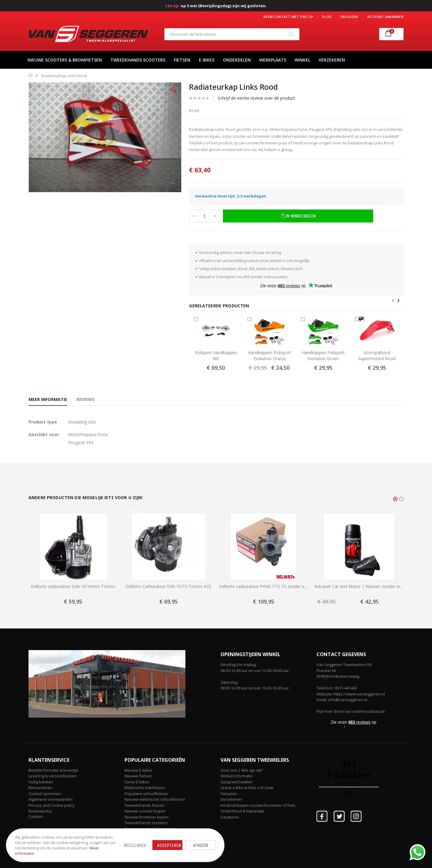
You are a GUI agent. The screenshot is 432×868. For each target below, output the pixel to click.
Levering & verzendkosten (52, 776)
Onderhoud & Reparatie (242, 811)
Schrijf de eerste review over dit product (256, 98)
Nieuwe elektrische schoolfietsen (155, 799)
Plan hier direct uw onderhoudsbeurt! (351, 711)
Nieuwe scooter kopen (145, 811)
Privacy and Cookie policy (52, 805)
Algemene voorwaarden (51, 799)
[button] (174, 95)
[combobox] (232, 34)
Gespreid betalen (237, 782)
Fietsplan (229, 794)
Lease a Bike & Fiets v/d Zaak (247, 788)
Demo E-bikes (137, 782)
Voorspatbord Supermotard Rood (377, 356)
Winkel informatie (237, 776)
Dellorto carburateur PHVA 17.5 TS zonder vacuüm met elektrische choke (264, 586)
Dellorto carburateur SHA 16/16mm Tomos (73, 586)
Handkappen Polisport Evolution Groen (323, 356)
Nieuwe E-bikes (138, 770)
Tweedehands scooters (146, 823)
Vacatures (230, 817)
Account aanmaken (385, 17)
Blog (327, 17)
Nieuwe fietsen (138, 776)
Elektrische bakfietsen (145, 788)
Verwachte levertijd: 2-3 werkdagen (231, 196)
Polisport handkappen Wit (216, 356)
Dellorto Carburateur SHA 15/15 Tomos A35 (168, 586)
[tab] (52, 400)
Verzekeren (231, 799)
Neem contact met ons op (288, 17)
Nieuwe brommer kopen (147, 817)
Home (31, 75)
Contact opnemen (45, 794)
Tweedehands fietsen (145, 805)
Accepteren (167, 845)
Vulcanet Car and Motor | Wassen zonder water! (359, 586)
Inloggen (349, 17)
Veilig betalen (41, 782)
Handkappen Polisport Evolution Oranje (270, 356)
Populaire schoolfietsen (146, 794)
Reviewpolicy (40, 811)
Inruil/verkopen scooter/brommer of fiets (258, 805)
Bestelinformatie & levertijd (53, 770)
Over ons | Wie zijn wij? (242, 770)
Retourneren (40, 788)
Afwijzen (198, 845)
